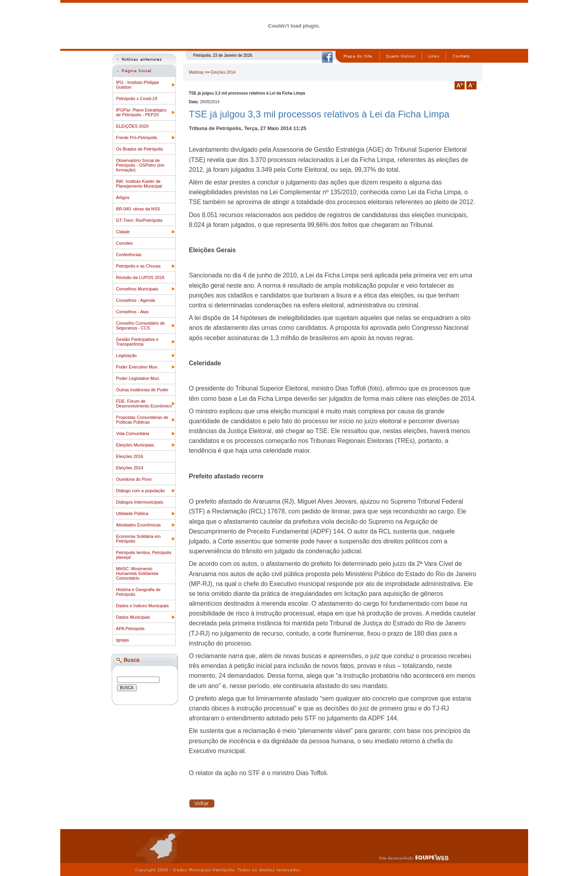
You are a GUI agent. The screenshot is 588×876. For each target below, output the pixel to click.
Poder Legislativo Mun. (138, 378)
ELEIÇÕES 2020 (133, 126)
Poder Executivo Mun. (137, 367)
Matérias (197, 72)
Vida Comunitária (133, 433)
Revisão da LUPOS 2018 (140, 277)
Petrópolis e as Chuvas (138, 266)
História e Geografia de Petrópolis (138, 592)
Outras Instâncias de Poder (142, 390)
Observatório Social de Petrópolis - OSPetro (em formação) (140, 165)
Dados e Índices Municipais (143, 606)
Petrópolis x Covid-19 (137, 99)
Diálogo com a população (141, 491)
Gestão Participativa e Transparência (137, 342)
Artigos (123, 197)
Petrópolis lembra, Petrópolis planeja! (144, 555)
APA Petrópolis (131, 629)
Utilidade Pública (132, 513)
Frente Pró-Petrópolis (137, 138)
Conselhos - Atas (133, 312)
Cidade (123, 232)
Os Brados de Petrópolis (140, 149)
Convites (125, 243)
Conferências (129, 255)
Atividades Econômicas (139, 525)
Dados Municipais (133, 617)
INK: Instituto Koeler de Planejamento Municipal (139, 184)
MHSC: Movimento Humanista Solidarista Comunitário (137, 573)
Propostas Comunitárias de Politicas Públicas (142, 420)
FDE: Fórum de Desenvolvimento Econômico (144, 404)
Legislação (127, 355)
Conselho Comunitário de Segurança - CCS (141, 325)
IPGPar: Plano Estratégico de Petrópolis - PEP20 (141, 112)
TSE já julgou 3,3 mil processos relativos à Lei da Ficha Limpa (319, 114)
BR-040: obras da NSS (138, 209)
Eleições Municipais (135, 445)
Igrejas (123, 640)
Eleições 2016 (130, 456)
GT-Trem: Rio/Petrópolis (139, 220)
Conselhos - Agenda (136, 300)
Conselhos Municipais (137, 289)
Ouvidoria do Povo (134, 479)
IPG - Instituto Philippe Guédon (138, 85)
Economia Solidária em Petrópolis (138, 539)
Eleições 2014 (130, 468)
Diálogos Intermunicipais (140, 502)
